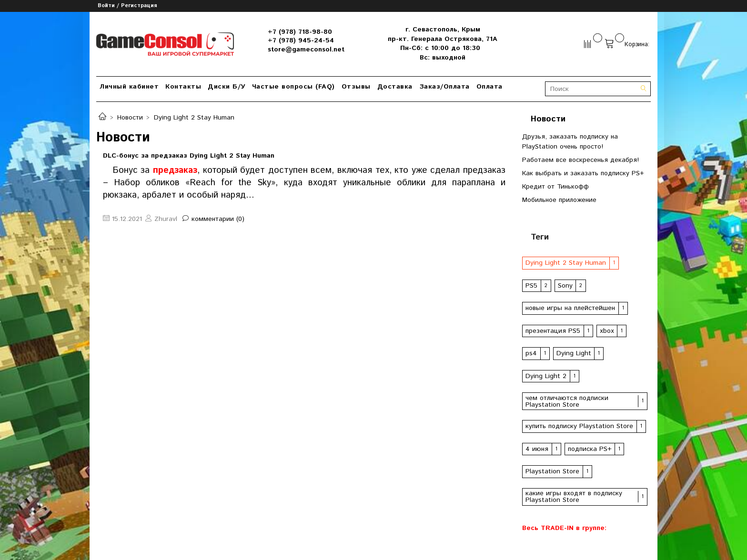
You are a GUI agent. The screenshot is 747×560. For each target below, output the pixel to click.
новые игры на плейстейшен (570, 308)
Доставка (395, 87)
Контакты (183, 87)
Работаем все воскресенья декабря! (580, 160)
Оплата (490, 87)
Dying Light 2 (546, 376)
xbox (607, 331)
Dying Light (574, 353)
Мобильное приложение (559, 200)
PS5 (531, 286)
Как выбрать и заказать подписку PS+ (583, 173)
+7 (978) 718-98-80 (300, 32)
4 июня (537, 449)
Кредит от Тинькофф (555, 187)
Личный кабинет (129, 87)
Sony (565, 286)
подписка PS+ (590, 449)
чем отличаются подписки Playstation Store (567, 401)
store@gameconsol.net (306, 50)
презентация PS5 (553, 331)
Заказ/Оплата (444, 87)
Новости (130, 118)
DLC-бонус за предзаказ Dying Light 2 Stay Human (189, 156)
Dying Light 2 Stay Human (566, 263)
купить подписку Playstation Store (579, 426)
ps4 (531, 353)
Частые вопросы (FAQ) (293, 87)
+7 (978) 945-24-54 (301, 40)
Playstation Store (552, 471)
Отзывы (356, 87)
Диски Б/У (227, 87)
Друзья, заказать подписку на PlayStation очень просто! (570, 142)
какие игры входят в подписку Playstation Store (574, 497)
